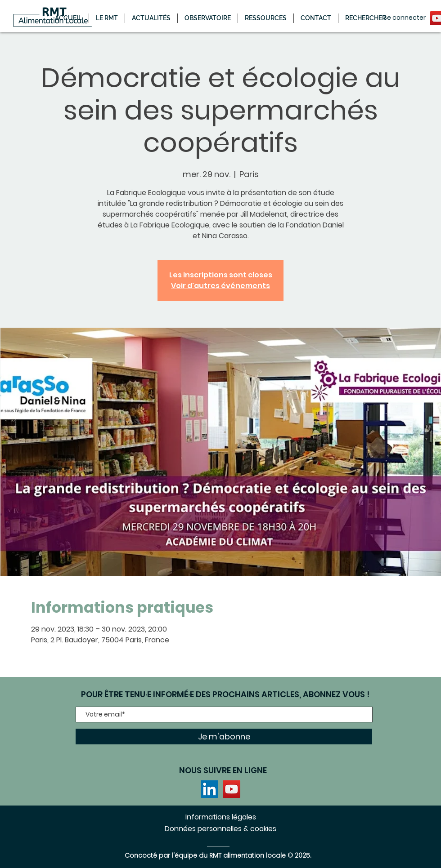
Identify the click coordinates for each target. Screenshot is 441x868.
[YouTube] (232, 789)
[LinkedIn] (209, 789)
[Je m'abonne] (224, 737)
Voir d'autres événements (220, 286)
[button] (151, 18)
